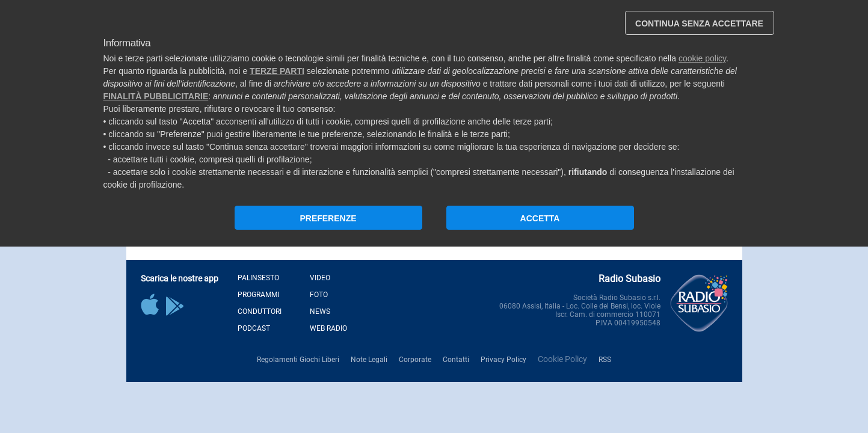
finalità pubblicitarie (156, 96)
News (320, 312)
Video (320, 278)
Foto (319, 295)
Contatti (456, 360)
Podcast (254, 328)
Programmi (258, 295)
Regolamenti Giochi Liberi (298, 360)
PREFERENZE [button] (328, 218)
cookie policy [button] (702, 58)
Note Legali (369, 360)
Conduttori (260, 312)
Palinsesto (258, 278)
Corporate (415, 360)
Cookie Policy (562, 359)
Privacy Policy (503, 360)
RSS (605, 360)
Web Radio (328, 328)
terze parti (277, 71)
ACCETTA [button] (540, 218)
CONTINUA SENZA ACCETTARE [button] (699, 23)
